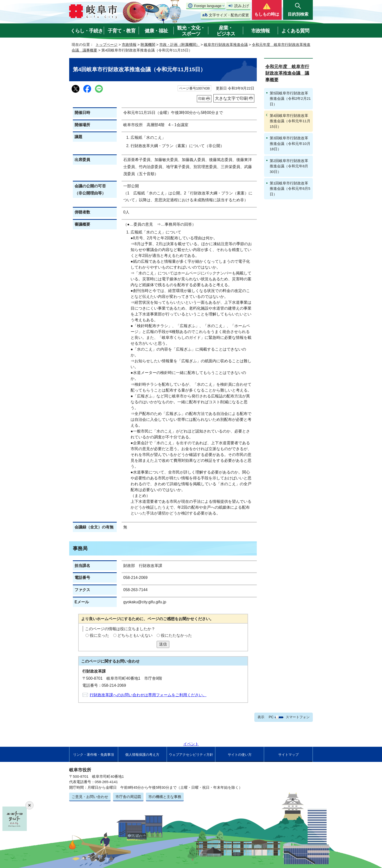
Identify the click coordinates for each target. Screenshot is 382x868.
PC (271, 717)
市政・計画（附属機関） (179, 45)
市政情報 (260, 31)
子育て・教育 (122, 31)
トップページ (106, 45)
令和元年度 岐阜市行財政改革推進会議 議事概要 (287, 73)
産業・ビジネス (226, 31)
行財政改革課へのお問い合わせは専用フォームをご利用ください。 (148, 695)
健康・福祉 (156, 31)
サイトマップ (288, 755)
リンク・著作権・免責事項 (94, 755)
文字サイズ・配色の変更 (229, 15)
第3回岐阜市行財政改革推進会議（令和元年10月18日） (290, 143)
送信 (163, 644)
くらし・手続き (87, 31)
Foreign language (208, 6)
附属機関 (148, 45)
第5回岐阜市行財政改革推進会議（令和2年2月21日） (290, 99)
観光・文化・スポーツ (191, 31)
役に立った (99, 635)
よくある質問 (295, 31)
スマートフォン (298, 717)
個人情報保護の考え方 (142, 755)
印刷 (202, 99)
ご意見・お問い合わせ (90, 797)
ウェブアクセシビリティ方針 (191, 755)
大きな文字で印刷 (231, 98)
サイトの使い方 (240, 755)
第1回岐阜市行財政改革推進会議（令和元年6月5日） (290, 189)
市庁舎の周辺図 (128, 797)
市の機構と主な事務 (165, 797)
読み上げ (242, 6)
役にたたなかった (176, 635)
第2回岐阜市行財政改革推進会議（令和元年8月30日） (289, 166)
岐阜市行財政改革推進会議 (226, 45)
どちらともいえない (135, 635)
